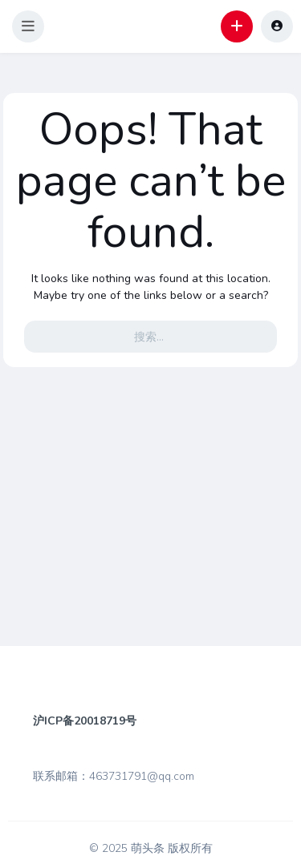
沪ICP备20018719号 (85, 721)
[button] (28, 26)
